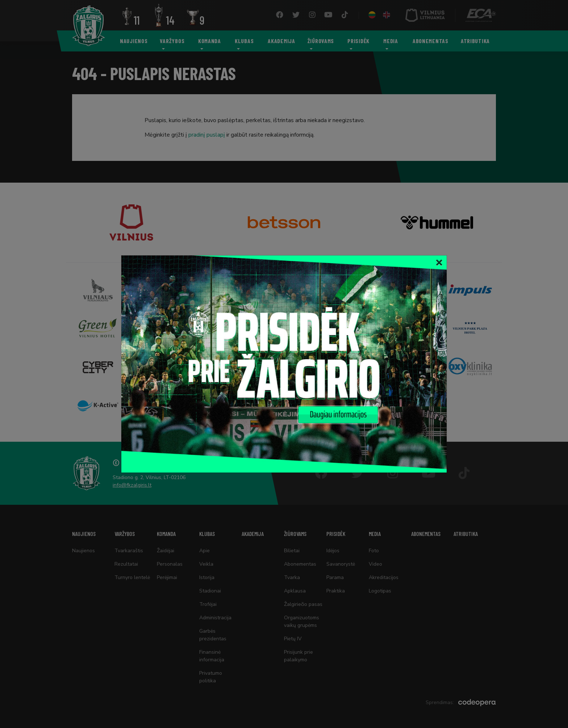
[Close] (439, 263)
